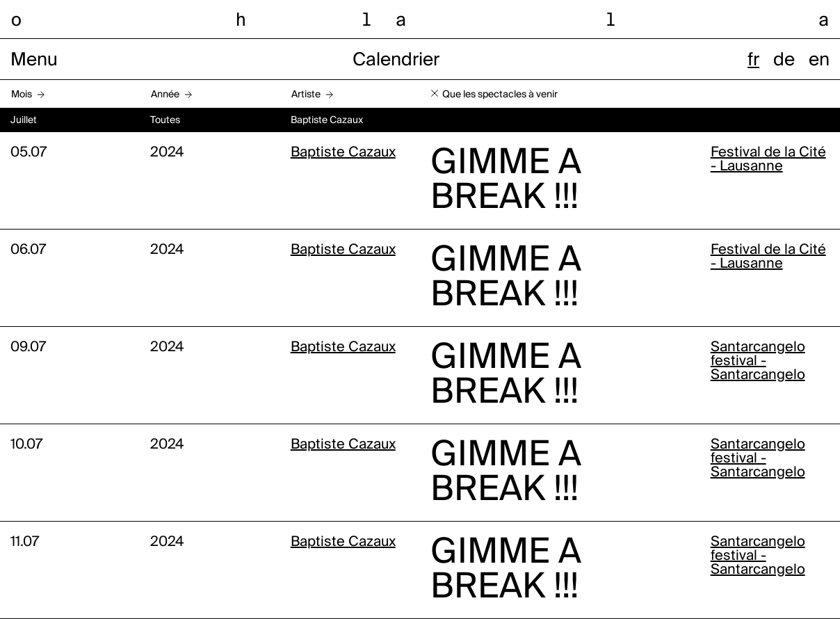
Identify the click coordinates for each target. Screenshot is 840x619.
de (784, 61)
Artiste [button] (306, 95)
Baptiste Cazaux (343, 153)
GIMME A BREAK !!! (506, 181)
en (819, 61)
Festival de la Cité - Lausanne (768, 160)
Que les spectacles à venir (500, 95)
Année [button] (165, 95)
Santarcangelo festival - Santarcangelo (758, 362)
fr (753, 61)
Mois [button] (22, 95)
